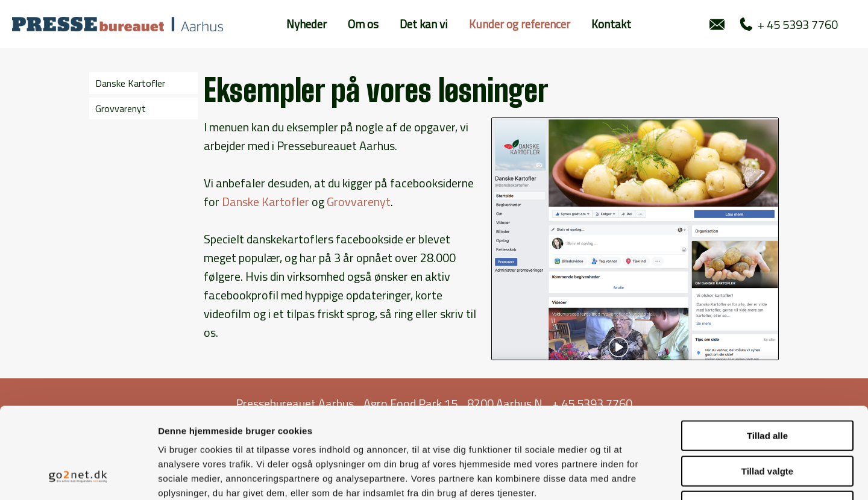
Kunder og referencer (520, 24)
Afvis (768, 423)
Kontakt (611, 24)
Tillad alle (767, 353)
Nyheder (307, 24)
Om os (363, 24)
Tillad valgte (767, 388)
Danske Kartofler (130, 83)
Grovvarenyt (121, 108)
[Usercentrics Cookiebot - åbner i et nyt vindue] (78, 477)
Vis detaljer (627, 476)
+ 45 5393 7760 (789, 24)
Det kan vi (424, 24)
